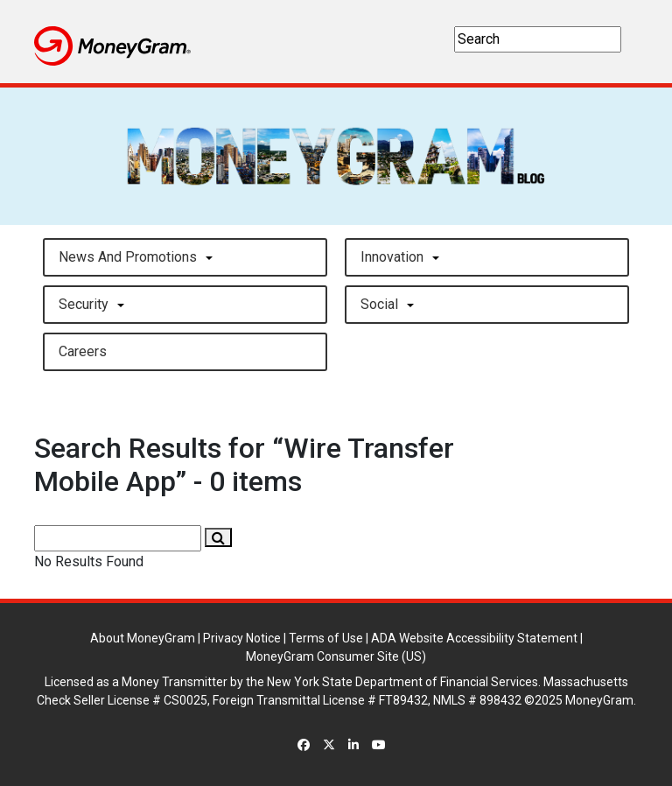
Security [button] (84, 304)
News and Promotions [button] (128, 257)
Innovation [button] (392, 257)
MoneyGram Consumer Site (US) (336, 656)
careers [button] (83, 351)
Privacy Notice (242, 638)
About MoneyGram (143, 638)
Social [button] (379, 304)
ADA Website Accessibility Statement (474, 638)
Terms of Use (326, 638)
